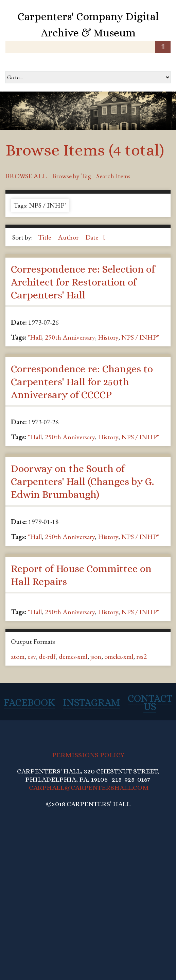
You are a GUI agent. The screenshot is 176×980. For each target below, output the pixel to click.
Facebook (29, 702)
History (108, 337)
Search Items (113, 176)
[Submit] (163, 47)
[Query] (88, 47)
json (96, 656)
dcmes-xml (73, 656)
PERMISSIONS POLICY (88, 755)
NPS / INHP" (140, 337)
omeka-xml (119, 656)
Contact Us (150, 702)
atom (18, 656)
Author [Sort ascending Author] (69, 237)
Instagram (91, 702)
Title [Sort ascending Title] (45, 237)
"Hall (35, 337)
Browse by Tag (72, 176)
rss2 (142, 656)
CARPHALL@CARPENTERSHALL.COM (89, 788)
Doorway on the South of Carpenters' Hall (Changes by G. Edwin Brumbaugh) (82, 481)
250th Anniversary (70, 337)
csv (32, 656)
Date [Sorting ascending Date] (92, 237)
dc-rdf (47, 656)
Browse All (26, 176)
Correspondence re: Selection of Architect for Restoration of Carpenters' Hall (83, 282)
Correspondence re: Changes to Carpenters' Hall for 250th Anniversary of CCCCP (82, 382)
